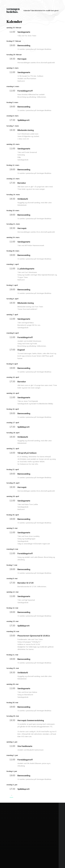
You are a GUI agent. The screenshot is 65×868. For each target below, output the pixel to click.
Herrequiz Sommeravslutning (33, 720)
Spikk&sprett (24, 120)
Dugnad (22, 350)
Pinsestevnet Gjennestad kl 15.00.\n (36, 636)
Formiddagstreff (26, 91)
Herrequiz (23, 59)
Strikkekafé (24, 199)
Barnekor (22, 183)
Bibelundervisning (27, 130)
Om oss (48, 11)
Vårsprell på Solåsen (28, 453)
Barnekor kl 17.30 (27, 583)
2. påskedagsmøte (27, 269)
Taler (32, 9)
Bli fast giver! (54, 11)
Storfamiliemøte (26, 746)
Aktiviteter (40, 9)
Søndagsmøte (25, 32)
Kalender (24, 9)
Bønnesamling (25, 45)
